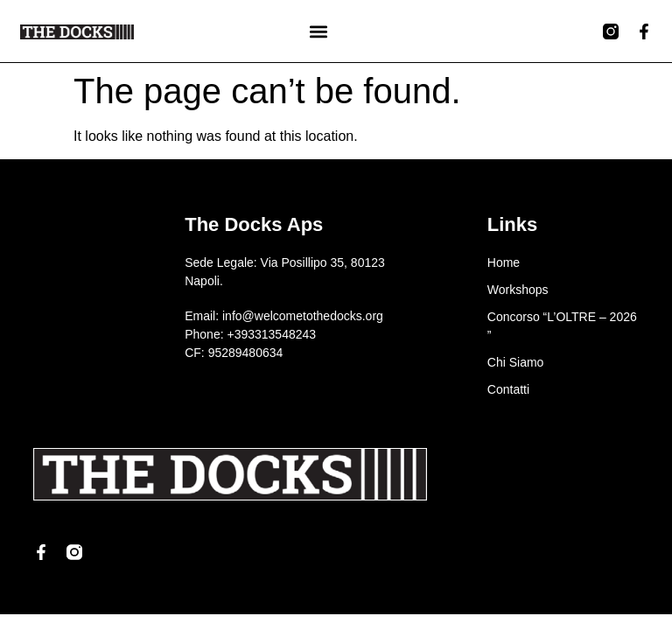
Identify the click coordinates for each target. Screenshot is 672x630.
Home (504, 262)
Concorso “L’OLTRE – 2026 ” (562, 326)
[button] (318, 31)
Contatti (508, 389)
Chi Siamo (516, 362)
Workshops (518, 290)
